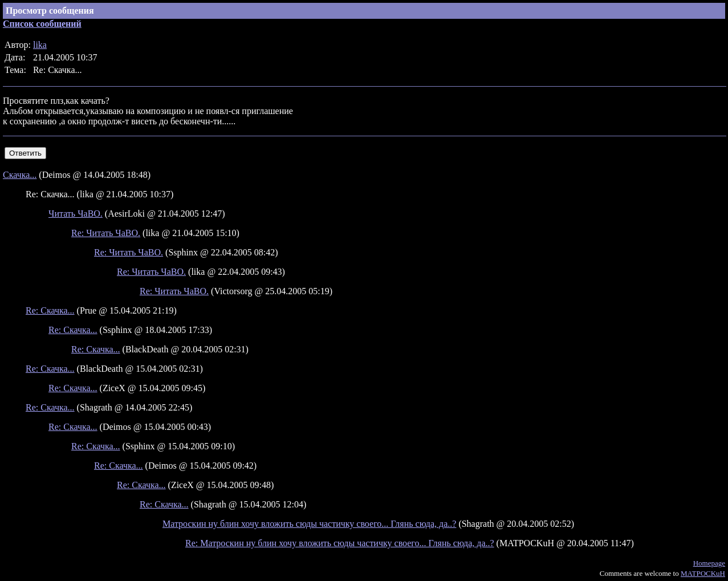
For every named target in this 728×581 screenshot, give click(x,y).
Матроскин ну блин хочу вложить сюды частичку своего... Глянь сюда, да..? (309, 524)
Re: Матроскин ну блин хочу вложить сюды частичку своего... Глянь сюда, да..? (340, 543)
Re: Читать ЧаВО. (106, 233)
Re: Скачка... (50, 310)
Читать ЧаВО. (76, 214)
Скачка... (20, 175)
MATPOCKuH (703, 573)
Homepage (709, 563)
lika (40, 45)
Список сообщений (42, 24)
